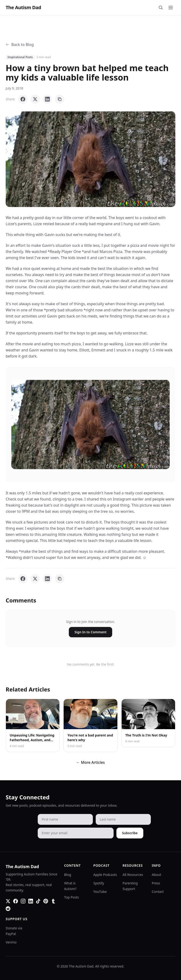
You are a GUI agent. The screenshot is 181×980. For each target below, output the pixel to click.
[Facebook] (16, 901)
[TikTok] (38, 901)
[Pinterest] (46, 901)
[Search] (161, 8)
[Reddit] (8, 909)
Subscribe (130, 833)
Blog (68, 875)
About (156, 875)
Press (156, 883)
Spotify (99, 883)
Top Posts (72, 897)
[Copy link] (60, 99)
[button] (90, 159)
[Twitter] (8, 901)
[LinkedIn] (31, 901)
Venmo (11, 942)
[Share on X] (35, 99)
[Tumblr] (53, 901)
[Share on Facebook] (23, 99)
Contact (158, 892)
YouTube (100, 892)
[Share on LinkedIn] (47, 99)
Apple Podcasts (105, 875)
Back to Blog (20, 45)
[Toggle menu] (171, 8)
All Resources (133, 875)
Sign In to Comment (90, 632)
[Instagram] (23, 901)
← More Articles (90, 762)
